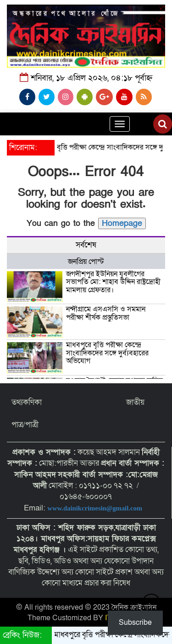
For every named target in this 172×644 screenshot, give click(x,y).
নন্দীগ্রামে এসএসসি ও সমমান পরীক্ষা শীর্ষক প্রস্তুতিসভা (106, 313)
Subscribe (135, 623)
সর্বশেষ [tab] (86, 245)
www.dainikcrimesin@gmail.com (95, 508)
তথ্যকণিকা (27, 402)
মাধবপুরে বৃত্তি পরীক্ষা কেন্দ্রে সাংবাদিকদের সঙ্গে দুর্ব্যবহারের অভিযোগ (107, 353)
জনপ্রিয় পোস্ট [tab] (86, 262)
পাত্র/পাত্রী (25, 425)
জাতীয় (135, 402)
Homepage (122, 223)
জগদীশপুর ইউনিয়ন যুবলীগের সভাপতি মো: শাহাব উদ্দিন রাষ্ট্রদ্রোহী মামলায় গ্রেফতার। (113, 282)
